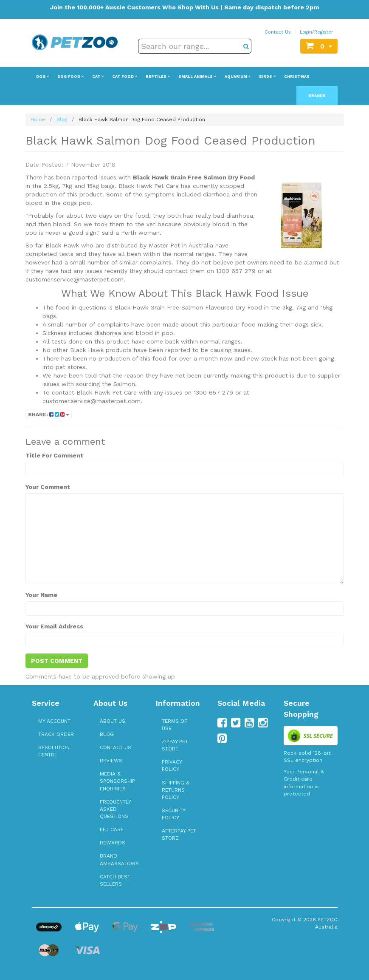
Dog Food (70, 77)
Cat (98, 77)
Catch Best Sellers (115, 880)
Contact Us (278, 32)
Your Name (41, 595)
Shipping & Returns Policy (176, 790)
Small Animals (197, 77)
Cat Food (125, 77)
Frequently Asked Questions (115, 809)
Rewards (113, 843)
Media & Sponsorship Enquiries (117, 781)
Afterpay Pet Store (179, 834)
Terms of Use (175, 725)
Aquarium (238, 77)
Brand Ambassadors (119, 859)
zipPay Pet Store (175, 745)
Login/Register (317, 32)
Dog (42, 77)
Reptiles (158, 77)
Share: (49, 415)
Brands (317, 96)
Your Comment (48, 487)
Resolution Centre (54, 751)
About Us (113, 721)
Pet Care (112, 829)
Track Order (56, 734)
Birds (267, 77)
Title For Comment (54, 455)
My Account (54, 721)
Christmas (297, 77)
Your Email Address (54, 626)
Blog (107, 734)
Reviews (111, 761)
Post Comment (57, 661)
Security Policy (173, 814)
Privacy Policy (172, 766)
